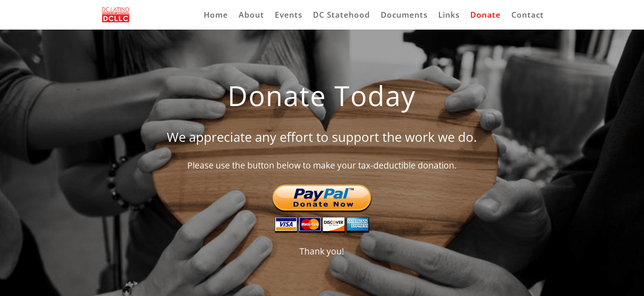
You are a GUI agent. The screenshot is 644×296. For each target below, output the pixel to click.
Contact (528, 16)
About (251, 16)
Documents (404, 16)
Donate (485, 16)
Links (449, 16)
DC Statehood (342, 16)
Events (289, 16)
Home (216, 16)
